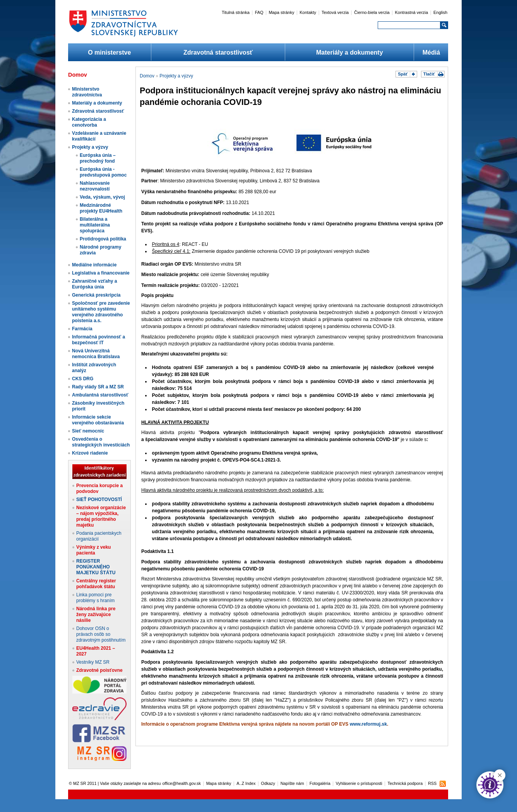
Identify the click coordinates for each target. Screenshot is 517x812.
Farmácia (82, 329)
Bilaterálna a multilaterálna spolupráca (95, 225)
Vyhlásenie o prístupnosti (359, 783)
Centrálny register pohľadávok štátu (96, 584)
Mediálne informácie (94, 265)
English (440, 12)
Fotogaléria (320, 783)
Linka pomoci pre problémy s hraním (95, 598)
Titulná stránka (236, 12)
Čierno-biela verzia (372, 12)
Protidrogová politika (103, 239)
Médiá (431, 52)
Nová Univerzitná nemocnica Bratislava (96, 354)
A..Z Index (246, 783)
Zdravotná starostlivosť (218, 52)
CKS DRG (83, 379)
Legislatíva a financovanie (101, 273)
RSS (432, 783)
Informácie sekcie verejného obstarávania (98, 420)
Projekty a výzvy (90, 147)
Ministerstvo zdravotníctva (87, 92)
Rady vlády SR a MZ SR (98, 387)
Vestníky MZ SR (93, 662)
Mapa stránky (281, 12)
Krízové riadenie (90, 453)
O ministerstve (109, 52)
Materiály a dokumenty (350, 52)
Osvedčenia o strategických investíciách (101, 442)
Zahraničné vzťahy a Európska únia (94, 284)
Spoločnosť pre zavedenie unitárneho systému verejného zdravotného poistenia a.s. (101, 312)
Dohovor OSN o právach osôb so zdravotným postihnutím (101, 634)
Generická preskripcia (96, 295)
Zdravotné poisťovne (99, 670)
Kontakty (308, 12)
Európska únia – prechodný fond (98, 158)
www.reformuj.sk (368, 724)
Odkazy (268, 783)
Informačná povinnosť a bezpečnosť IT (98, 340)
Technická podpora (405, 783)
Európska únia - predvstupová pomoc (103, 172)
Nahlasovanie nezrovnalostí (95, 186)
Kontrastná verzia (412, 12)
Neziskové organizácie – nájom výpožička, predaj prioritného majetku (101, 516)
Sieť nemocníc (88, 431)
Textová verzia (335, 12)
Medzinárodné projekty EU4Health (101, 208)
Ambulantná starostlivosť (100, 395)
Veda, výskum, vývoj (102, 197)
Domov (147, 76)
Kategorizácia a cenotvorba (89, 122)
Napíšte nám (292, 783)
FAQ (259, 12)
